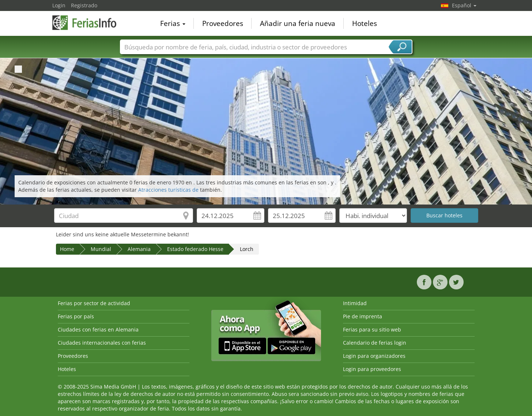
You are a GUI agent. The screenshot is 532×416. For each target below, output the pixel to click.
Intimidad (355, 303)
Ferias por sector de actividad (94, 303)
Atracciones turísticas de (169, 190)
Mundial (101, 249)
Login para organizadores (374, 356)
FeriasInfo (89, 23)
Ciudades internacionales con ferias (102, 343)
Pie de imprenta (363, 316)
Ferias (173, 23)
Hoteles (365, 23)
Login (59, 5)
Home (67, 249)
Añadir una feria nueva (298, 23)
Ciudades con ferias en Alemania (98, 329)
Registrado (84, 5)
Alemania (139, 249)
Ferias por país (76, 316)
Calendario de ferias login (375, 343)
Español (464, 5)
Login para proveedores (372, 369)
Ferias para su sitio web (372, 329)
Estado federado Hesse (195, 249)
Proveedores (223, 23)
